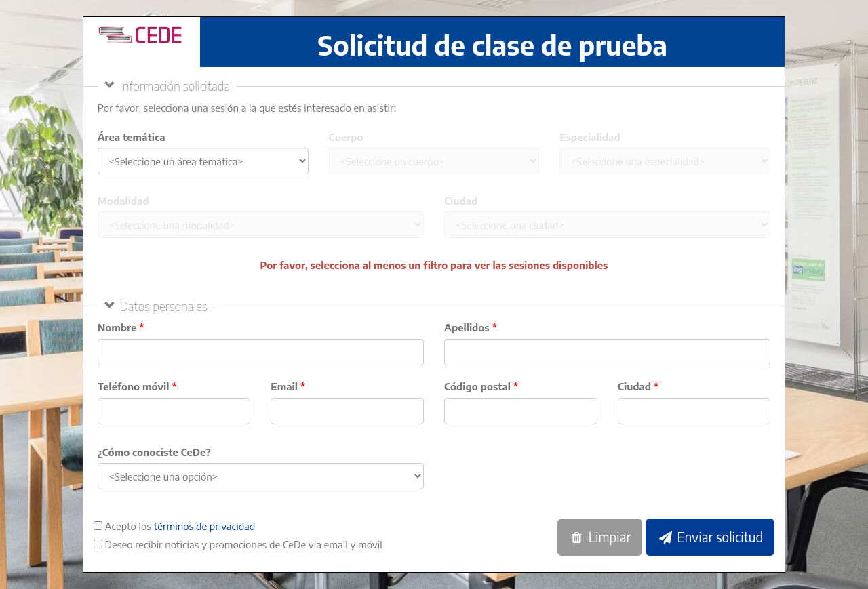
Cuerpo (346, 137)
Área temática (132, 137)
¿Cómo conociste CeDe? (154, 452)
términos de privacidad (205, 526)
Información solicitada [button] (175, 86)
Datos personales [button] (164, 306)
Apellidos (467, 327)
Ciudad (461, 201)
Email (284, 386)
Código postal (477, 386)
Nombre (117, 327)
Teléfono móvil (134, 386)
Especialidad (590, 137)
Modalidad (123, 201)
